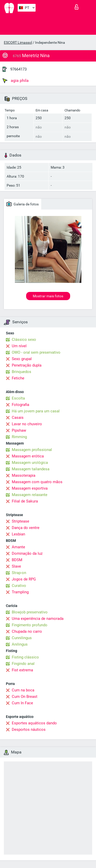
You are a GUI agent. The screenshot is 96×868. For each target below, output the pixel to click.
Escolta (18, 398)
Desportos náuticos (29, 730)
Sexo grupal (22, 359)
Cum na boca (23, 690)
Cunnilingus (22, 638)
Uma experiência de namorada (38, 619)
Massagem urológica (30, 463)
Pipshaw (19, 430)
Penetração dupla (27, 365)
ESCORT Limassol (18, 42)
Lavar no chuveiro (27, 424)
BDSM (17, 560)
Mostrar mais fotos (48, 296)
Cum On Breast (25, 697)
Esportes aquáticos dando (34, 723)
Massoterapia (24, 475)
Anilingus (20, 644)
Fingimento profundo (30, 625)
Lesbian (18, 534)
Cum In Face (22, 703)
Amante (18, 547)
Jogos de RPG (24, 579)
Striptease (20, 521)
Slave (16, 566)
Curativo (19, 586)
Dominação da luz (27, 553)
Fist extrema (22, 670)
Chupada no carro (27, 631)
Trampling (20, 592)
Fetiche (18, 378)
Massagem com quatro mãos (37, 482)
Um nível (19, 346)
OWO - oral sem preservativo (36, 352)
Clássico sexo (24, 340)
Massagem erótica (28, 456)
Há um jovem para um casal (36, 411)
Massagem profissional (32, 450)
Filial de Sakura (25, 501)
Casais (18, 418)
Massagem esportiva (30, 488)
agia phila (16, 81)
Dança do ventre (26, 528)
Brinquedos (22, 372)
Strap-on (19, 573)
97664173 (18, 69)
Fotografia (20, 405)
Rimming (19, 437)
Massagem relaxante (30, 495)
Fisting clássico (25, 657)
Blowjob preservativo (30, 612)
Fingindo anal (23, 664)
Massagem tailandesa (31, 469)
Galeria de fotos (23, 204)
